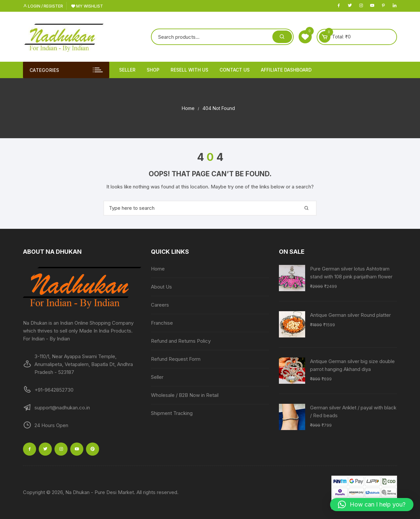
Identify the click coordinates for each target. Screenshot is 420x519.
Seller (127, 70)
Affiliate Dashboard (286, 70)
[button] (372, 505)
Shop (153, 70)
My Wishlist (87, 6)
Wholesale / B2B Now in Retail (185, 395)
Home (158, 269)
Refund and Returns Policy (181, 341)
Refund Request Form (176, 359)
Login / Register (43, 6)
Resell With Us (189, 70)
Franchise (162, 323)
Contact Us (235, 70)
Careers (160, 305)
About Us (161, 287)
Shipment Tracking (172, 413)
